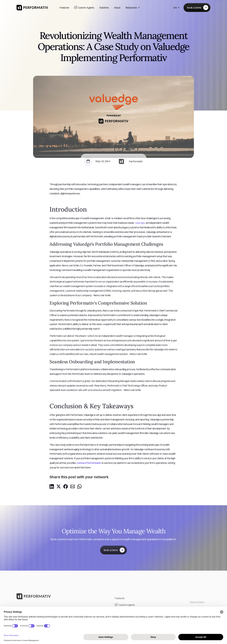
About (117, 8)
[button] (133, 8)
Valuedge (140, 226)
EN (175, 8)
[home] (32, 8)
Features (64, 8)
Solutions (104, 8)
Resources (131, 8)
